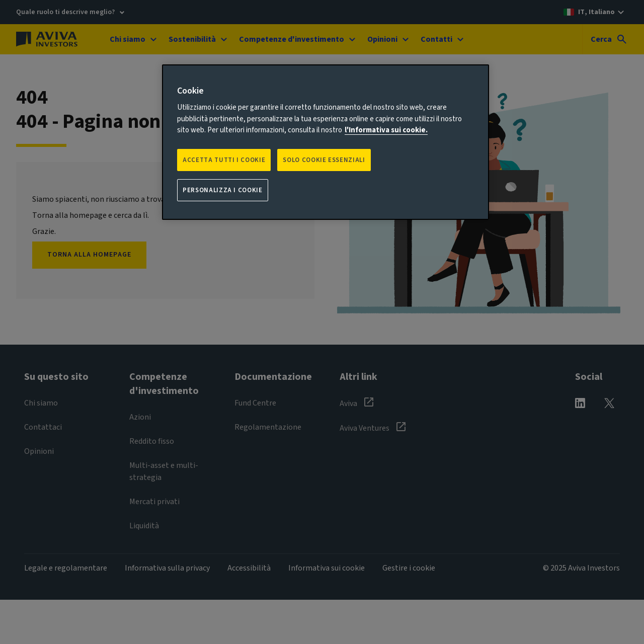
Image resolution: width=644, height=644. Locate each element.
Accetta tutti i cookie (224, 160)
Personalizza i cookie (223, 190)
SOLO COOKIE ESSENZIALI (324, 160)
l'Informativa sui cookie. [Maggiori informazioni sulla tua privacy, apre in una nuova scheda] (386, 130)
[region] (326, 142)
